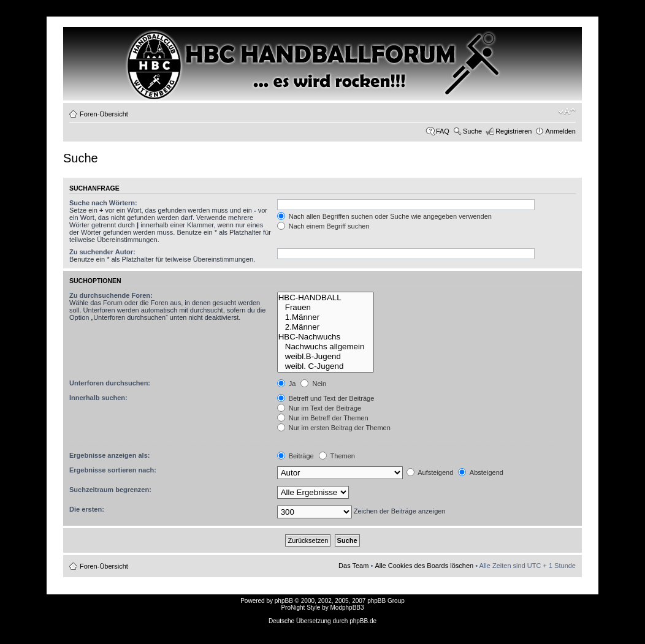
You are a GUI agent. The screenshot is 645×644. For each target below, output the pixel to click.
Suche (472, 131)
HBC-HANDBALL (326, 298)
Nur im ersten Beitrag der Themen (334, 428)
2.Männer (326, 327)
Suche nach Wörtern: (103, 203)
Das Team (353, 566)
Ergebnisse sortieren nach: (113, 470)
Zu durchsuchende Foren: (111, 295)
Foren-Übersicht (104, 114)
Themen (337, 456)
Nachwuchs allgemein (326, 347)
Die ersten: (87, 509)
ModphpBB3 (347, 608)
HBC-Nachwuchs (326, 337)
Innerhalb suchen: (98, 398)
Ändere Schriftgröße (567, 112)
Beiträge (296, 456)
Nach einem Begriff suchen (323, 226)
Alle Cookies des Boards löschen (424, 566)
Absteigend (481, 472)
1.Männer (326, 317)
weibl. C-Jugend (326, 366)
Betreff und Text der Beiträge (326, 398)
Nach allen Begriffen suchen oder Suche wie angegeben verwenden (384, 216)
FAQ (443, 131)
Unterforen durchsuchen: (110, 383)
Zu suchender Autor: (102, 252)
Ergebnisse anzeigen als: (109, 455)
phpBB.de (363, 621)
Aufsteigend (430, 472)
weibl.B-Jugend (326, 357)
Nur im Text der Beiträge (319, 408)
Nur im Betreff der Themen (323, 418)
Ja (287, 384)
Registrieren (513, 131)
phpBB (284, 601)
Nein (313, 384)
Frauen (326, 308)
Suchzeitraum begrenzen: (110, 490)
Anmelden (560, 131)
